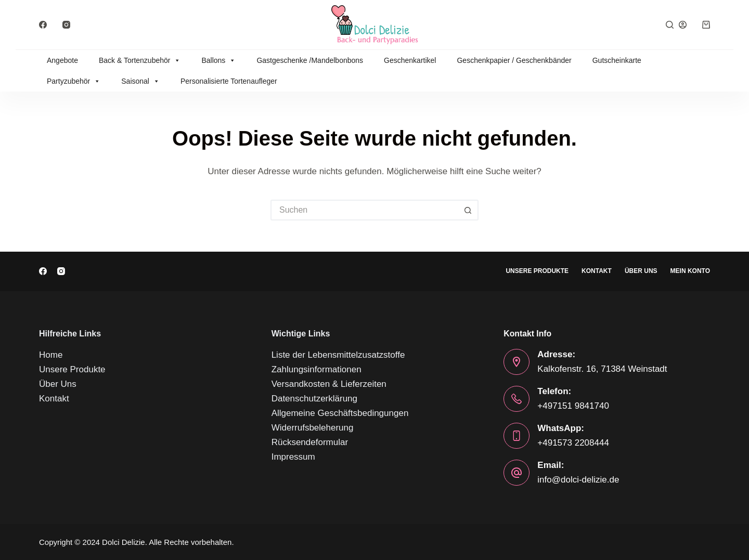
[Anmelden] (683, 25)
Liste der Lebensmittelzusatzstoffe (338, 355)
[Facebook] (43, 25)
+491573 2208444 (573, 443)
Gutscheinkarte (617, 60)
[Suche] (670, 25)
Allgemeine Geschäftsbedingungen (340, 413)
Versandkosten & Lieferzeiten (329, 384)
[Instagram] (66, 25)
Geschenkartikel (410, 60)
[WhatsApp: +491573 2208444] (516, 436)
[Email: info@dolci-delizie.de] (516, 473)
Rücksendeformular (310, 442)
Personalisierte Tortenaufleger (229, 81)
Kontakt (597, 271)
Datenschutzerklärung (314, 399)
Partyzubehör (74, 81)
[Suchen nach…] (364, 210)
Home (51, 355)
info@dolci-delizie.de (578, 480)
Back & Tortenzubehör (140, 60)
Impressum (293, 457)
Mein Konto (690, 271)
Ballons (218, 60)
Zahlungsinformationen (317, 369)
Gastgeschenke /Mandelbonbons (310, 60)
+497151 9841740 (573, 406)
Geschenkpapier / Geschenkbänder (514, 60)
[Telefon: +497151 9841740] (516, 399)
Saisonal (140, 81)
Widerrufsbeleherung (313, 428)
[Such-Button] (468, 210)
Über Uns (641, 271)
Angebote (62, 60)
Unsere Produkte (537, 271)
